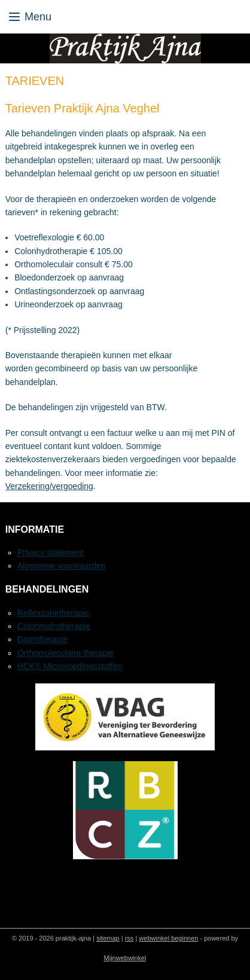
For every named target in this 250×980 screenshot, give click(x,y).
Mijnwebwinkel (125, 958)
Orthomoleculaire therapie (65, 653)
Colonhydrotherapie (54, 626)
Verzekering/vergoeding (49, 486)
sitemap (108, 938)
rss (129, 938)
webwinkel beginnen (168, 938)
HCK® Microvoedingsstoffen (70, 666)
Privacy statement (51, 552)
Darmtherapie (43, 639)
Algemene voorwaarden (62, 566)
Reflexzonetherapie (54, 613)
